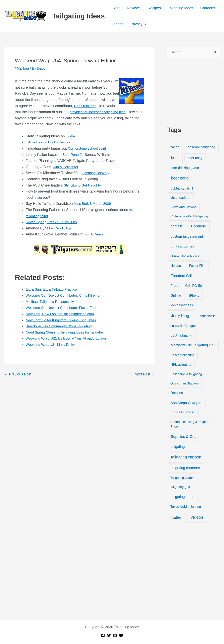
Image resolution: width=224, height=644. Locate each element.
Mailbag (23, 68)
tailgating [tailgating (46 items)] (178, 447)
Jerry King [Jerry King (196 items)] (180, 316)
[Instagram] (115, 635)
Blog (116, 8)
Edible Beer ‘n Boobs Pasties (49, 142)
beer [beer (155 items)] (175, 158)
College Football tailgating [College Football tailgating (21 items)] (189, 217)
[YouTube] (121, 635)
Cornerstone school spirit (88, 148)
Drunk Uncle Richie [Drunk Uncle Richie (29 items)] (185, 256)
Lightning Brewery (96, 173)
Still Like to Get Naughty (83, 185)
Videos (118, 24)
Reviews (134, 8)
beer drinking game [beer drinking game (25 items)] (185, 168)
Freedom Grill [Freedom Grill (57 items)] (182, 276)
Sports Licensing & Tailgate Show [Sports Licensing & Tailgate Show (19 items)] (190, 424)
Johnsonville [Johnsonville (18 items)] (207, 316)
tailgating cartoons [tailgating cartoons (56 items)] (185, 468)
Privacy (139, 24)
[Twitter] (109, 635)
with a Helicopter (66, 167)
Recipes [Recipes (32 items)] (177, 393)
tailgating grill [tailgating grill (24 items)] (180, 487)
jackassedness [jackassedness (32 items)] (182, 306)
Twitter (71, 136)
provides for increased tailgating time (99, 112)
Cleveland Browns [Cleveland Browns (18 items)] (183, 207)
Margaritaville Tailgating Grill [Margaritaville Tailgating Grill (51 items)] (193, 346)
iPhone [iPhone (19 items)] (194, 296)
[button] (145, 24)
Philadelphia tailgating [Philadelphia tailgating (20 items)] (186, 374)
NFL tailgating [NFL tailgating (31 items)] (181, 365)
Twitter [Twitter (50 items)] (176, 518)
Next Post (145, 374)
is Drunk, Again (63, 228)
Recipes (154, 8)
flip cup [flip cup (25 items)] (176, 266)
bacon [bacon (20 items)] (175, 147)
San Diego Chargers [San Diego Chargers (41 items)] (186, 403)
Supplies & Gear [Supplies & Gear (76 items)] (184, 437)
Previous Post (18, 374)
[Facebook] (103, 635)
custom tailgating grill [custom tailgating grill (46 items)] (187, 237)
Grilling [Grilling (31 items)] (176, 296)
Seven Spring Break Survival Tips (52, 222)
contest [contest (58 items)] (176, 227)
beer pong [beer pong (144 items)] (180, 178)
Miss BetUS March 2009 (93, 204)
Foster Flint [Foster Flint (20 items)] (197, 266)
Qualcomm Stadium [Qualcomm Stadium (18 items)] (185, 384)
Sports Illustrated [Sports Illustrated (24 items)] (183, 412)
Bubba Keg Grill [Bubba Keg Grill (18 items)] (182, 189)
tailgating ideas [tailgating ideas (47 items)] (182, 497)
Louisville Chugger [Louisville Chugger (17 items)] (184, 326)
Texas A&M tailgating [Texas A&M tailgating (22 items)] (186, 507)
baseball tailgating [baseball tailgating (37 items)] (201, 147)
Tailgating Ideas (78, 16)
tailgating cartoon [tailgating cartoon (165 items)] (186, 457)
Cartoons (208, 8)
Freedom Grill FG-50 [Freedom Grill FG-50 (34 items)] (186, 286)
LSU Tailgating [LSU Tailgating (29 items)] (181, 336)
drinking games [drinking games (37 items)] (182, 246)
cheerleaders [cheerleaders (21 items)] (180, 198)
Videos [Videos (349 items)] (197, 517)
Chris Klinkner (85, 106)
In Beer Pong (69, 155)
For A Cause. (95, 234)
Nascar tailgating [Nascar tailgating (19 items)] (182, 355)
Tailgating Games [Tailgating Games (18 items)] (183, 478)
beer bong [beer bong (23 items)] (195, 158)
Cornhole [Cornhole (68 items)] (199, 227)
